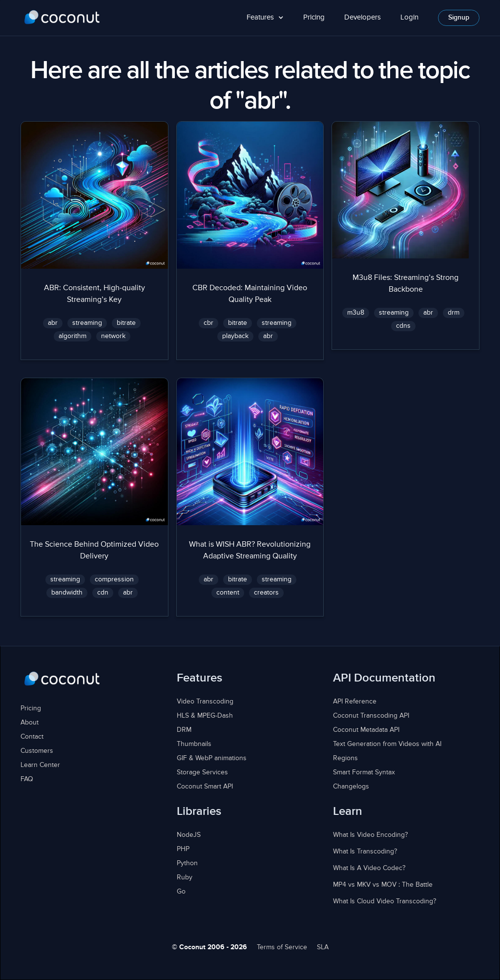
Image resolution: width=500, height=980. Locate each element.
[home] (62, 18)
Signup (459, 18)
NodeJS (189, 835)
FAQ (27, 779)
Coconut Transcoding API (371, 716)
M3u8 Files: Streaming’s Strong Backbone (406, 284)
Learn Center (40, 765)
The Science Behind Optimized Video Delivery (94, 551)
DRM (184, 730)
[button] (265, 18)
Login (409, 17)
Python (187, 863)
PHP (183, 849)
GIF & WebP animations (212, 758)
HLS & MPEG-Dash (205, 716)
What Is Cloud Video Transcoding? (385, 901)
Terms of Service (282, 947)
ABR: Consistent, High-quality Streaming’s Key (94, 294)
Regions (345, 758)
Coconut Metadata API (366, 730)
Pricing (314, 17)
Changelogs (351, 787)
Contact (32, 737)
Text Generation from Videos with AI (387, 744)
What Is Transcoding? (365, 852)
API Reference (355, 702)
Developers (363, 17)
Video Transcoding (205, 702)
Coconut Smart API (205, 787)
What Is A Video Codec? (369, 868)
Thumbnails (194, 744)
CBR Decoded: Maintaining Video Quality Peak (250, 294)
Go (181, 892)
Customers (37, 751)
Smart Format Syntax (364, 772)
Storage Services (202, 772)
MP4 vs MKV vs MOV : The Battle (383, 885)
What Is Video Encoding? (370, 835)
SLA (323, 947)
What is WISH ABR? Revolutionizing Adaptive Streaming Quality (250, 551)
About (30, 723)
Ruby (185, 877)
